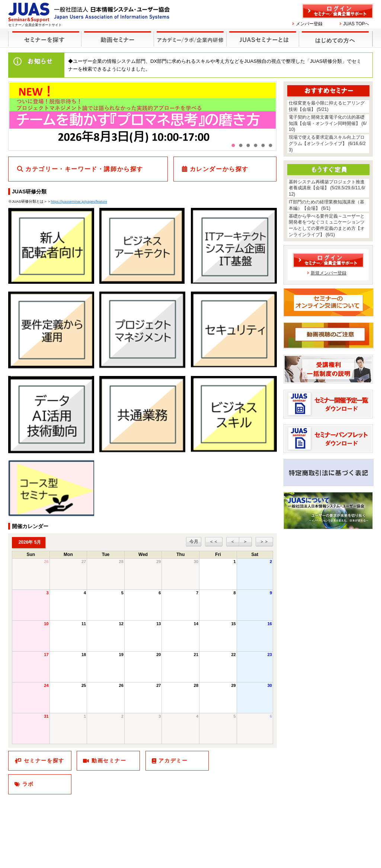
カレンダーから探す (219, 169)
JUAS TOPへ (356, 24)
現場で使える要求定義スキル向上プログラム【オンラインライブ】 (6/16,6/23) (327, 144)
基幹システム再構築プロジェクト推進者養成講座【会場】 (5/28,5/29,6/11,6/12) (327, 188)
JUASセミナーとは (262, 34)
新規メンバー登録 (329, 273)
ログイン (338, 11)
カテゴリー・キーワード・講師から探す (84, 169)
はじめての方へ (335, 34)
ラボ (28, 784)
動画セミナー (109, 761)
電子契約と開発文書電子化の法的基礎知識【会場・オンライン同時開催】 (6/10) (328, 123)
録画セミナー (118, 38)
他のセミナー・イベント (189, 34)
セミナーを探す (43, 34)
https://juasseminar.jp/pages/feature (79, 201)
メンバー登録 (309, 24)
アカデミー (173, 761)
